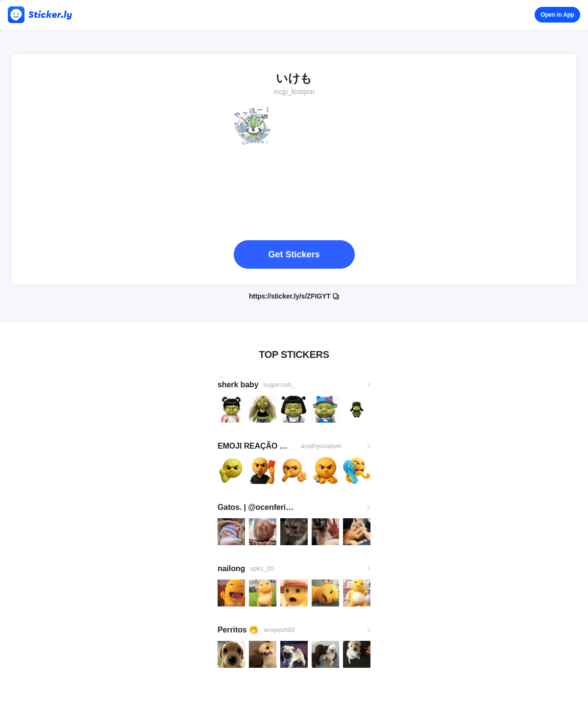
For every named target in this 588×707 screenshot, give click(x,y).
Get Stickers (294, 254)
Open (557, 15)
